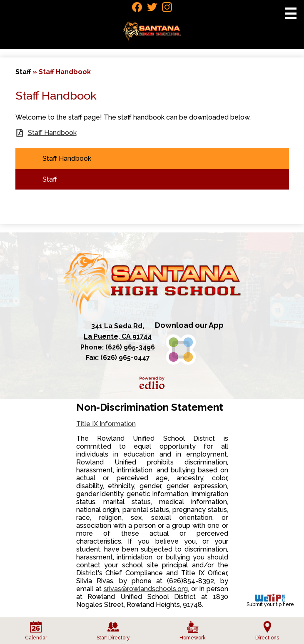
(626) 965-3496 (130, 347)
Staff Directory (113, 631)
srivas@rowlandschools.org (146, 589)
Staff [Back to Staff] (23, 72)
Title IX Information (106, 424)
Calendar (36, 631)
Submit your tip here (270, 600)
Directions (267, 631)
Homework (193, 631)
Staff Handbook (52, 133)
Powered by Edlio (152, 383)
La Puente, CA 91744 (118, 331)
